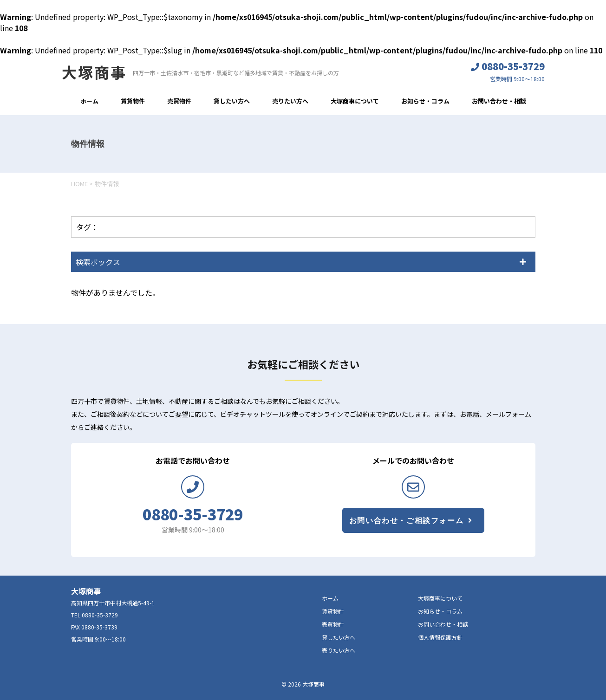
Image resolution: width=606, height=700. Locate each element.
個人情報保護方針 (440, 637)
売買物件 (179, 101)
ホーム (89, 101)
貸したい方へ (232, 101)
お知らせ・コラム (425, 101)
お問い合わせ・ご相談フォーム (406, 520)
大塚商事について (355, 101)
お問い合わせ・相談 (499, 101)
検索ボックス (98, 262)
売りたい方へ (290, 101)
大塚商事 (94, 72)
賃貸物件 (133, 101)
